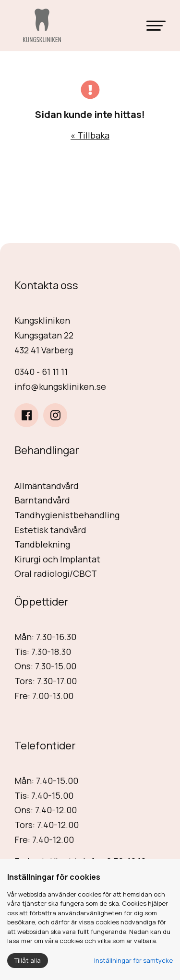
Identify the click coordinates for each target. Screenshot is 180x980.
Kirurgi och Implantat (57, 559)
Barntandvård (42, 500)
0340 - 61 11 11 (41, 372)
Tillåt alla (28, 960)
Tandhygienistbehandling (67, 515)
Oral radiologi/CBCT (56, 573)
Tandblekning (42, 544)
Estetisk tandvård (50, 530)
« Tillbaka (90, 135)
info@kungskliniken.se (60, 386)
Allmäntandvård (47, 486)
